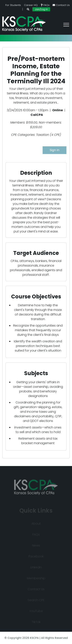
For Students (13, 5)
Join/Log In (41, 9)
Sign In (55, 150)
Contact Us (61, 5)
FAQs (45, 5)
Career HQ (31, 5)
